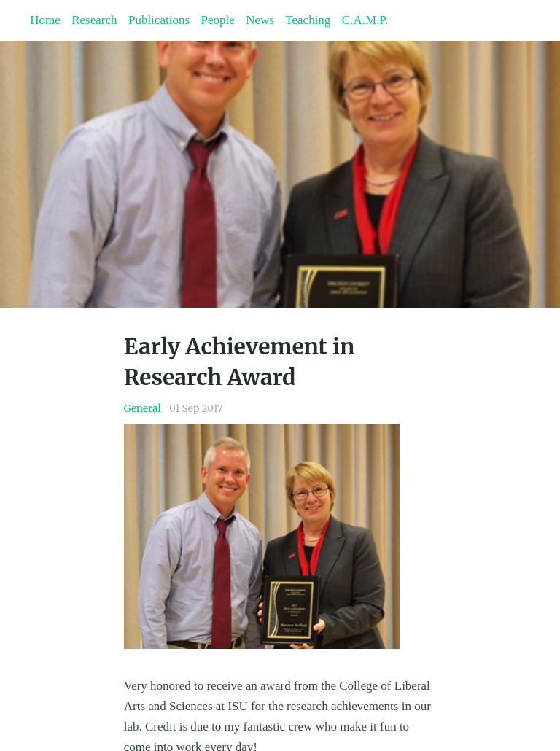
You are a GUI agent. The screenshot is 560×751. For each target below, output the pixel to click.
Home (45, 20)
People (217, 20)
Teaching (308, 20)
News (260, 20)
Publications (159, 20)
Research (94, 20)
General (143, 409)
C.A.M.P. (365, 20)
